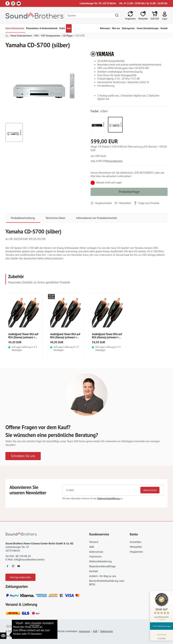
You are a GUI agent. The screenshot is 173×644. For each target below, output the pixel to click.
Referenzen (105, 28)
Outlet (62, 28)
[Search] (93, 15)
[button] (165, 15)
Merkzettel (136, 547)
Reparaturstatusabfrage (102, 566)
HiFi (36, 36)
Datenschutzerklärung (108, 498)
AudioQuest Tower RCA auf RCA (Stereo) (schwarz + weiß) (23, 337)
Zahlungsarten (128, 28)
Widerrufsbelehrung (100, 561)
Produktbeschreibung (23, 218)
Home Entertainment (15, 28)
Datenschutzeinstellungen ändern (26, 626)
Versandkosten (114, 161)
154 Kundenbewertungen (162, 626)
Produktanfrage (129, 192)
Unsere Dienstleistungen (148, 28)
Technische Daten (55, 218)
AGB (92, 547)
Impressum (95, 556)
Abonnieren (150, 490)
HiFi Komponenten (51, 36)
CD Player (68, 36)
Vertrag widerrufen (20, 577)
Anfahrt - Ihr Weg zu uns (103, 576)
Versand (94, 542)
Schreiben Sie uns (23, 456)
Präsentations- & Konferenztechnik (42, 28)
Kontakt (164, 28)
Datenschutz (96, 552)
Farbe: (95, 111)
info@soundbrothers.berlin (29, 559)
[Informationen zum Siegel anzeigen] (162, 636)
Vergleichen (136, 552)
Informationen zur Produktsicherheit (97, 218)
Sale (69, 28)
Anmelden (135, 542)
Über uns (116, 28)
